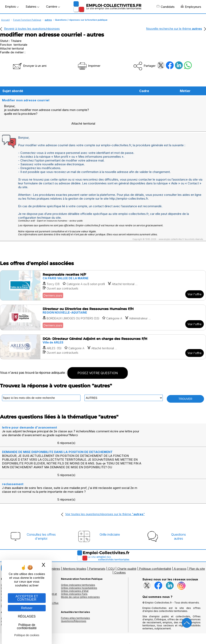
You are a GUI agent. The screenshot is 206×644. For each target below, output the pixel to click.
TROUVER (185, 387)
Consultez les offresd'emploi (41, 501)
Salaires (32, 7)
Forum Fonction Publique (27, 20)
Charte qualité (127, 533)
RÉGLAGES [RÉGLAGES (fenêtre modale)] (27, 616)
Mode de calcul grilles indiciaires (80, 562)
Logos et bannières (47, 533)
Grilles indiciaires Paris (74, 559)
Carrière (53, 7)
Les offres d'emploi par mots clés (21, 553)
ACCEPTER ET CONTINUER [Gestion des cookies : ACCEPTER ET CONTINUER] (27, 598)
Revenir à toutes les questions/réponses (32, 29)
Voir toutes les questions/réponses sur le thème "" (105, 479)
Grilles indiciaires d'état (75, 556)
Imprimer (89, 66)
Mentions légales (75, 533)
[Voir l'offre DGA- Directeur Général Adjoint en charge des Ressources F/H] (103, 335)
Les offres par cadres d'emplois (20, 556)
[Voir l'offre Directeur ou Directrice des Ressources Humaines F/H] (103, 306)
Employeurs (191, 7)
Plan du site (197, 533)
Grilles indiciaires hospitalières (79, 553)
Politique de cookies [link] (27, 635)
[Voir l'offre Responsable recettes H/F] (103, 274)
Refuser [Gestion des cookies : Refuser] (27, 608)
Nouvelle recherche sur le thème (174, 29)
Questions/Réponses (74, 586)
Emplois (12, 7)
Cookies (120, 537)
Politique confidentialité (155, 533)
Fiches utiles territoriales (75, 583)
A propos (180, 533)
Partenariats (97, 533)
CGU (111, 533)
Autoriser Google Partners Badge (103, 634)
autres (48, 20)
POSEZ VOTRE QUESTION (98, 361)
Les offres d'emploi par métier (19, 550)
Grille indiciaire (110, 499)
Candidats (166, 7)
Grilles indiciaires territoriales (78, 550)
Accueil (5, 20)
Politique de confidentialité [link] (27, 626)
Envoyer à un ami (29, 66)
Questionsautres (179, 501)
